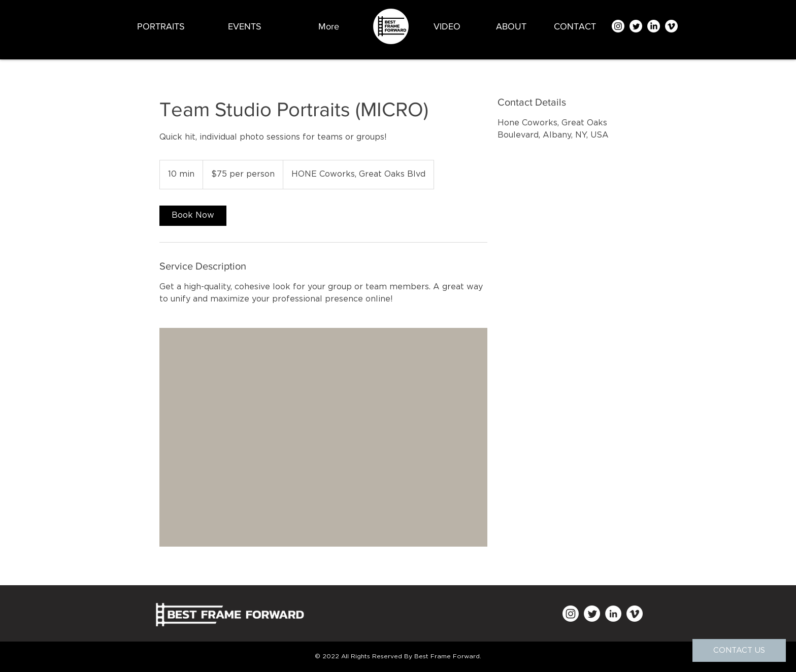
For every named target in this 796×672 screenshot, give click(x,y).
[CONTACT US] (739, 650)
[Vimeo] (671, 26)
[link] (193, 216)
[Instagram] (618, 26)
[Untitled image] (323, 437)
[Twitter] (636, 26)
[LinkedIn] (654, 26)
